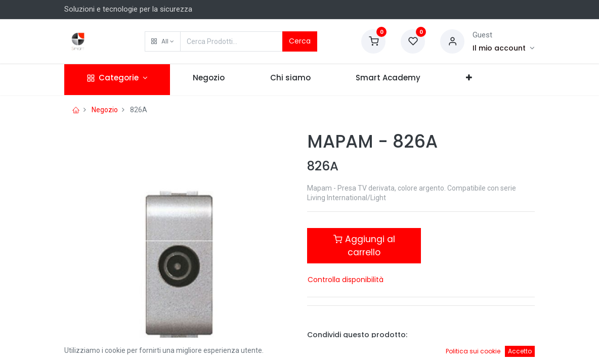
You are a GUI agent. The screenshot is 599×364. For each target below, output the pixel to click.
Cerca (300, 41)
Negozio (105, 110)
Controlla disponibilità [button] (346, 280)
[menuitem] (209, 80)
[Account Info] (504, 48)
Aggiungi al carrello (364, 246)
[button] (163, 41)
